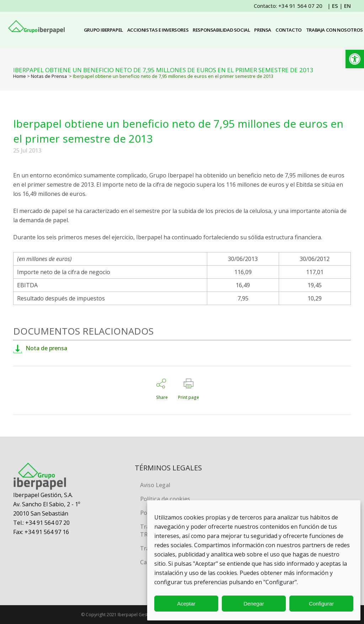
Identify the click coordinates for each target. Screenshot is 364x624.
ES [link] (335, 6)
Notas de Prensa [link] (49, 76)
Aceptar (186, 604)
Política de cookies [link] (165, 499)
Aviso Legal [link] (155, 485)
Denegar (254, 604)
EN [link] (347, 6)
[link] (355, 59)
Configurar (321, 604)
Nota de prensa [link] (40, 348)
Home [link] (20, 76)
